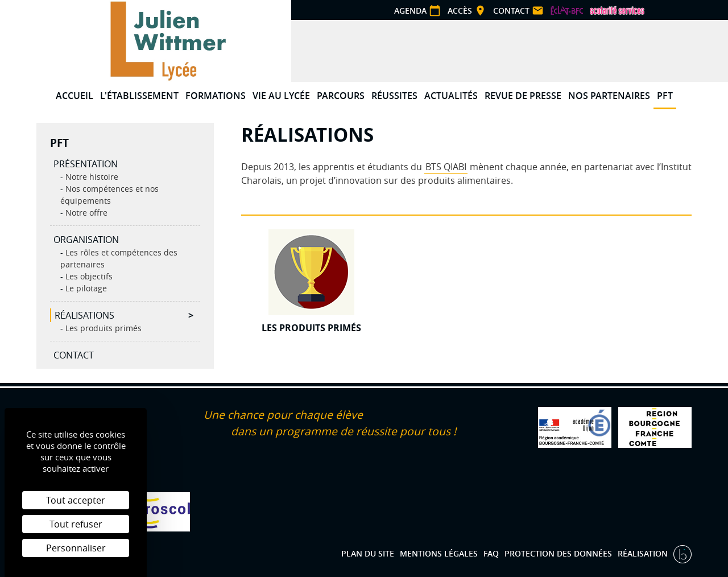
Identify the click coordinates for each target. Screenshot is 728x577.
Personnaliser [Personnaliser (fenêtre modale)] (76, 548)
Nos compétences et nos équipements (109, 195)
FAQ (491, 553)
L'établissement (139, 96)
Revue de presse (523, 96)
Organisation (86, 240)
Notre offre (85, 213)
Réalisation (644, 553)
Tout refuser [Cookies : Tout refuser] (76, 524)
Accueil (75, 96)
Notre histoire (91, 177)
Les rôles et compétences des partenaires (119, 258)
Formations (216, 96)
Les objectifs (88, 276)
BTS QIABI (446, 167)
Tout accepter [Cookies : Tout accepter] (76, 500)
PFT (665, 96)
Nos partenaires (609, 96)
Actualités (451, 96)
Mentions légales (439, 553)
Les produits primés (102, 328)
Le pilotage (85, 288)
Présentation (86, 164)
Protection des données (558, 553)
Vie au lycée (281, 96)
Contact (74, 355)
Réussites (394, 96)
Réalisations (84, 315)
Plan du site (368, 553)
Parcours (341, 96)
